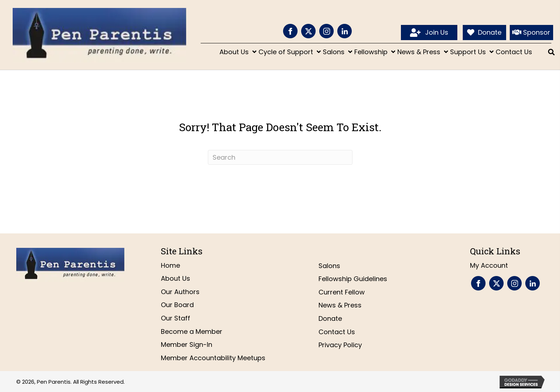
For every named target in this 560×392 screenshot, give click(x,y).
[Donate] (484, 33)
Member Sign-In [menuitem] (187, 344)
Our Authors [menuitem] (180, 292)
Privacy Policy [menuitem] (340, 345)
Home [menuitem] (170, 265)
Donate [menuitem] (330, 318)
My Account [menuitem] (489, 265)
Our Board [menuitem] (177, 305)
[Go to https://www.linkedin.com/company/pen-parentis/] (345, 31)
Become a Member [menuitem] (192, 331)
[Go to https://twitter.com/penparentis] (308, 31)
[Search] (280, 157)
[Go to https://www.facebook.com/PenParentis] (290, 31)
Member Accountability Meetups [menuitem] (213, 358)
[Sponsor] (531, 33)
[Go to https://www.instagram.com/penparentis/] (326, 31)
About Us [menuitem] (176, 278)
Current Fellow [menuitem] (342, 292)
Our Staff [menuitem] (176, 318)
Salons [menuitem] (329, 266)
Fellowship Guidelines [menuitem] (353, 279)
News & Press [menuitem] (340, 305)
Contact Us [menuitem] (337, 332)
